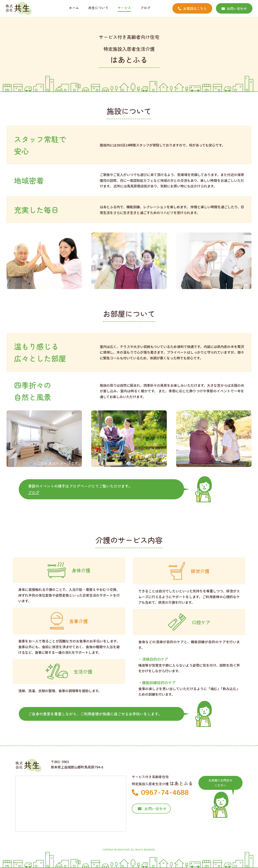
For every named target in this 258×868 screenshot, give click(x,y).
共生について (98, 8)
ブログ (145, 8)
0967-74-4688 (160, 792)
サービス (124, 8)
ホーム (74, 8)
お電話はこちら (192, 8)
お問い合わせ (234, 8)
